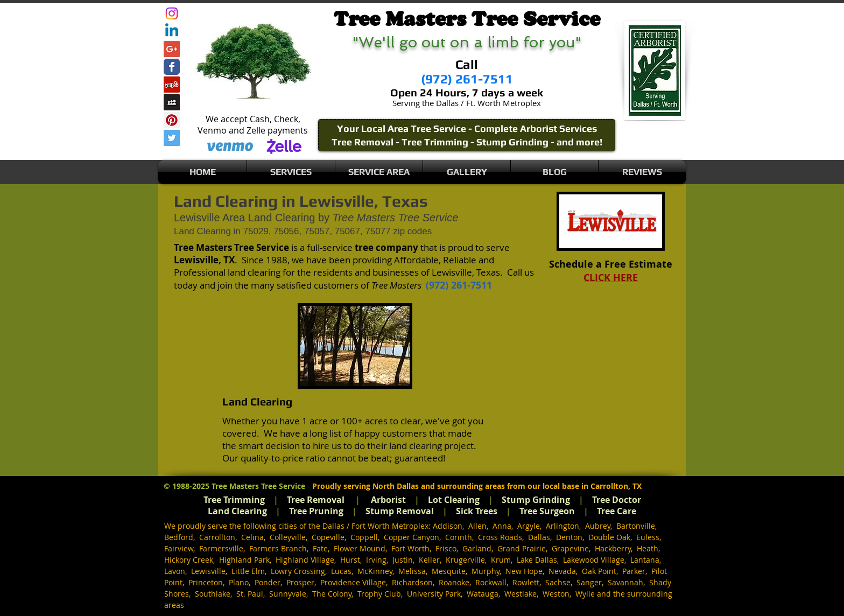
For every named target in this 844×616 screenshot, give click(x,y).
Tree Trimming (234, 500)
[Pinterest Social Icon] (172, 120)
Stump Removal (400, 511)
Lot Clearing (454, 500)
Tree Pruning (316, 511)
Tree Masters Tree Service (258, 486)
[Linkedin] (172, 31)
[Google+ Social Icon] (172, 49)
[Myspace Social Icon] (172, 102)
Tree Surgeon (547, 511)
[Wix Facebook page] (172, 67)
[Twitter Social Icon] (172, 138)
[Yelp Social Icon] (172, 85)
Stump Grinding (536, 500)
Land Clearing (237, 511)
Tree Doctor (617, 500)
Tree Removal (316, 500)
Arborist (388, 500)
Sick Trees (477, 511)
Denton (569, 537)
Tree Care (617, 511)
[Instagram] (172, 13)
